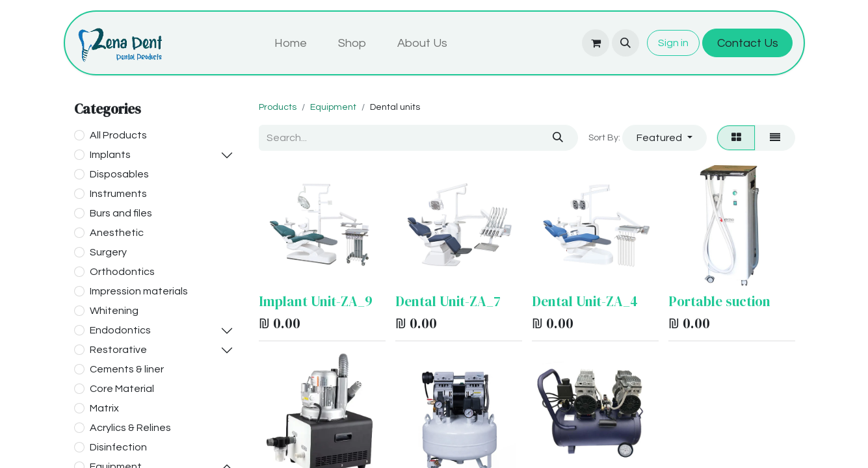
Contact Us (748, 43)
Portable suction (719, 301)
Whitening (114, 311)
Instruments (118, 194)
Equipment (333, 107)
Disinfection (118, 447)
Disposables (119, 174)
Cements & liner (127, 369)
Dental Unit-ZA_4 (585, 301)
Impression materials (139, 291)
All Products (118, 135)
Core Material (122, 389)
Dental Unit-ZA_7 (448, 301)
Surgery (108, 252)
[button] (625, 43)
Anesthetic (117, 233)
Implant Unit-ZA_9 (316, 301)
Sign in (673, 43)
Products (278, 107)
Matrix (104, 408)
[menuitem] (291, 43)
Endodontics (120, 330)
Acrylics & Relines (130, 428)
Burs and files (121, 213)
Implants (110, 155)
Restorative (118, 350)
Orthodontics (122, 272)
